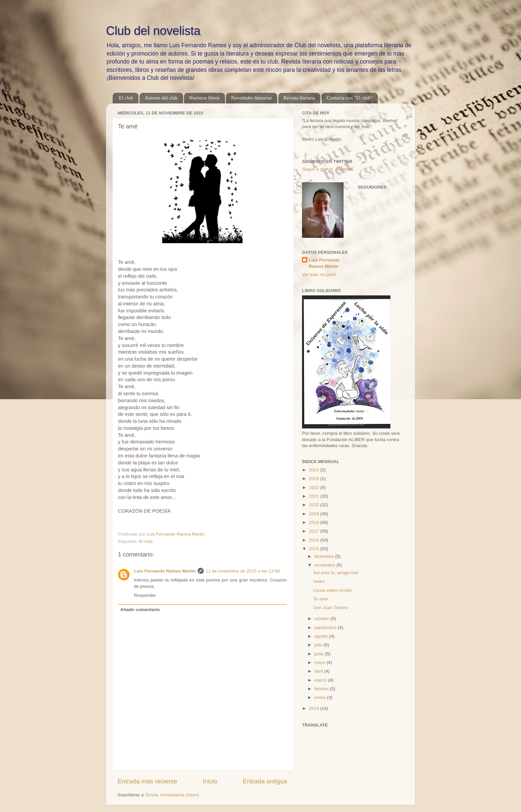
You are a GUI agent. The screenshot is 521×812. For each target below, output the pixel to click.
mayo (320, 662)
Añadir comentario (140, 610)
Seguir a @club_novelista (327, 169)
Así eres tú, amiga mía (336, 573)
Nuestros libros (204, 98)
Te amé (321, 599)
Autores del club (161, 98)
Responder (145, 595)
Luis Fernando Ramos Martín (165, 571)
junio (320, 654)
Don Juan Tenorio (331, 608)
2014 (315, 708)
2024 (315, 470)
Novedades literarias (251, 98)
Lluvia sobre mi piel (333, 590)
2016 (315, 540)
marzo (321, 680)
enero (321, 697)
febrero (322, 689)
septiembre (326, 628)
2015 (315, 549)
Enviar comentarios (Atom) (173, 795)
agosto (322, 636)
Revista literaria (299, 98)
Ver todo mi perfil (319, 275)
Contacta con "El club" (350, 98)
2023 (315, 479)
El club (126, 98)
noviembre (325, 565)
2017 (315, 531)
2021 (315, 496)
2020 (315, 505)
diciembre (325, 556)
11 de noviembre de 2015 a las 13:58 (243, 571)
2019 (315, 514)
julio (319, 645)
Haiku (319, 581)
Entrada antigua (265, 781)
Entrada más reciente (148, 781)
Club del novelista (153, 31)
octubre (322, 619)
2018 (315, 522)
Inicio (210, 781)
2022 (315, 487)
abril (319, 671)
